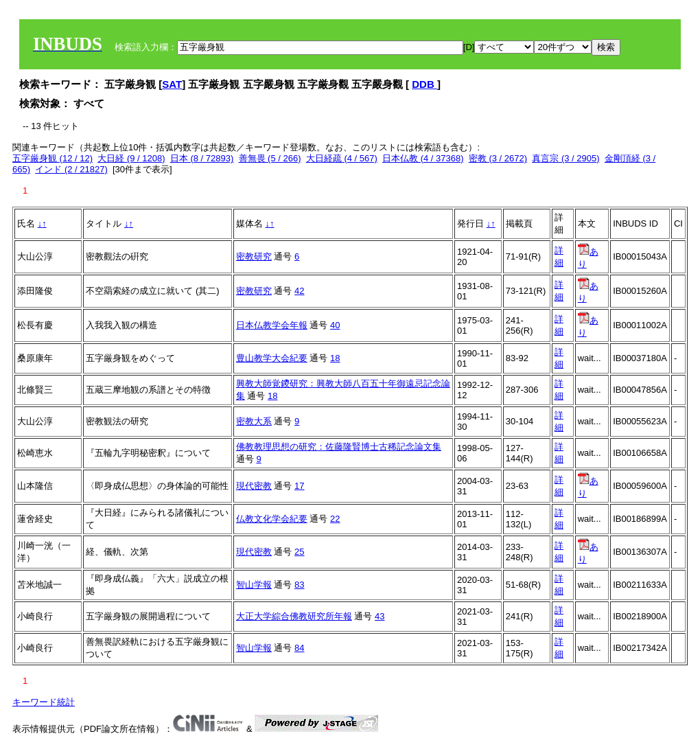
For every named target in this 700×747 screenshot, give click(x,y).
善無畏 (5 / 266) (270, 158)
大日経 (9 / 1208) (131, 158)
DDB (424, 84)
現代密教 (254, 486)
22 (335, 519)
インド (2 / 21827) (71, 169)
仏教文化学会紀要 (272, 519)
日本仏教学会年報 (272, 325)
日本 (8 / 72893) (202, 158)
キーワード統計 (44, 702)
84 (299, 648)
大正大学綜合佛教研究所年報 (294, 616)
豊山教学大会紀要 (272, 358)
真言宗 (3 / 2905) (565, 158)
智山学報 (254, 585)
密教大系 (254, 421)
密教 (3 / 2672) (498, 158)
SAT (172, 84)
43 (380, 616)
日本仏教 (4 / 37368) (423, 158)
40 (335, 325)
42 (299, 291)
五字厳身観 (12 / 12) (52, 158)
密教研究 (254, 256)
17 (299, 486)
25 (299, 552)
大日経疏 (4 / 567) (342, 158)
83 (299, 585)
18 (335, 358)
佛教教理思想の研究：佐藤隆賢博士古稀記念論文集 (339, 447)
